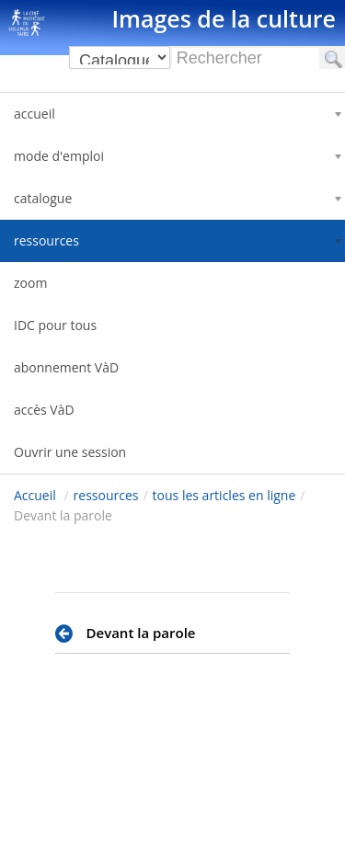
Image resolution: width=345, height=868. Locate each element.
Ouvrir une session (70, 452)
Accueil (35, 495)
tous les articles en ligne (224, 495)
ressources (106, 495)
